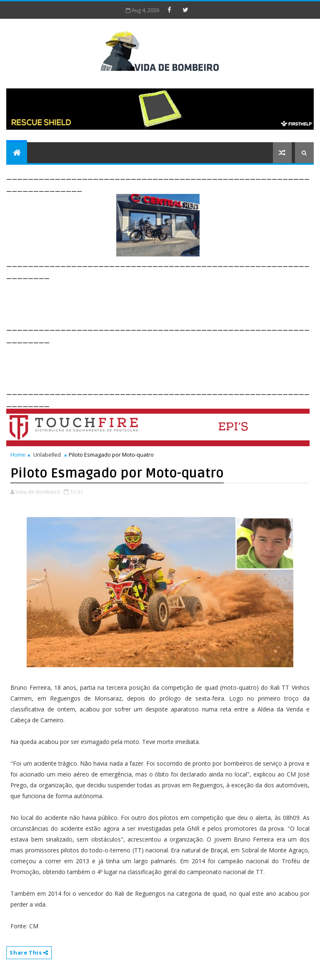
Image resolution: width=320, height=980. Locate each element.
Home (18, 455)
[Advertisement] (158, 300)
